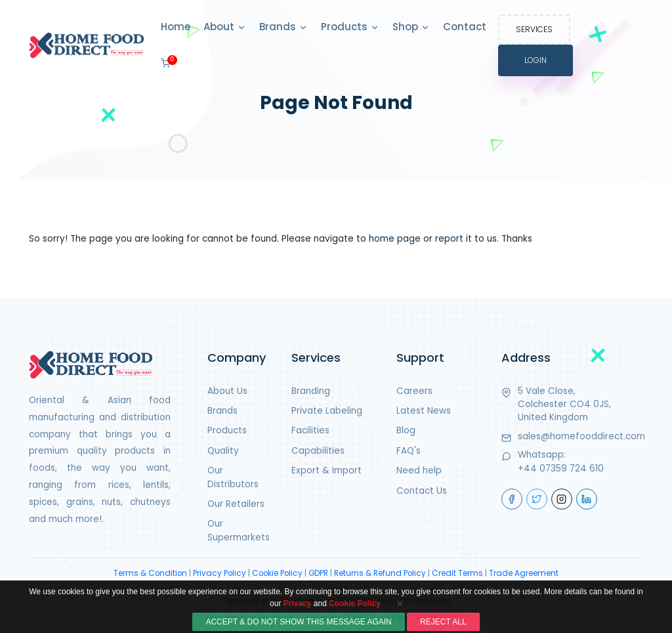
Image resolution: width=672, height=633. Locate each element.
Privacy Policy (220, 573)
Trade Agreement (524, 573)
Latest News (424, 411)
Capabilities (318, 451)
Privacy (298, 624)
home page (395, 239)
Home (176, 27)
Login (535, 60)
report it (453, 239)
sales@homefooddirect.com (581, 436)
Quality (223, 451)
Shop (411, 28)
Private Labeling (327, 411)
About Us (227, 391)
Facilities (310, 430)
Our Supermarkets (239, 530)
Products (350, 28)
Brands (283, 28)
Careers (414, 391)
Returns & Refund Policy (380, 573)
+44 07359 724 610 (561, 469)
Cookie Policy (277, 573)
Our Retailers (236, 504)
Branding (311, 391)
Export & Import (326, 470)
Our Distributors (233, 477)
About (225, 28)
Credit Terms (457, 573)
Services (534, 29)
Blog (406, 430)
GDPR (318, 573)
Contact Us (422, 491)
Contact (465, 27)
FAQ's (409, 451)
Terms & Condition (150, 573)
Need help (419, 470)
